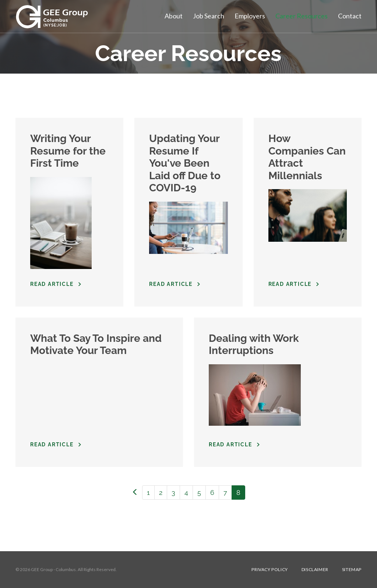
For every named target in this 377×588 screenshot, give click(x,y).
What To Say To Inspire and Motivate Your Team (96, 345)
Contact (350, 16)
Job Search (209, 16)
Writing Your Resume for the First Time (68, 151)
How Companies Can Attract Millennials (307, 157)
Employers (250, 16)
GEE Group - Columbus (53, 569)
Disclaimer (315, 570)
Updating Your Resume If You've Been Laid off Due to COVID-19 (185, 163)
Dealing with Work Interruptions (254, 345)
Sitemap (352, 570)
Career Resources (302, 16)
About (174, 16)
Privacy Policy (269, 570)
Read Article (52, 284)
